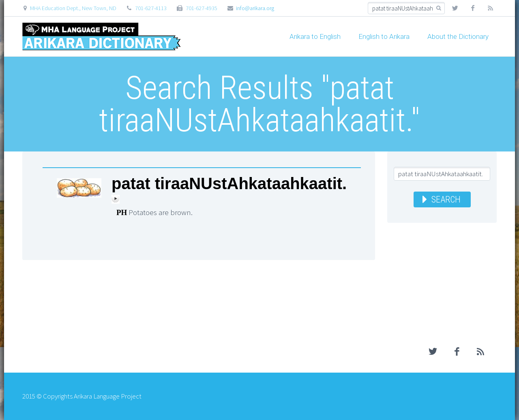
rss (491, 8)
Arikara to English (315, 36)
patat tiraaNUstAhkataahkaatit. (229, 184)
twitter (455, 8)
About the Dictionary (458, 36)
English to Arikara (384, 36)
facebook (473, 8)
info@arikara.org (255, 8)
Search (446, 199)
